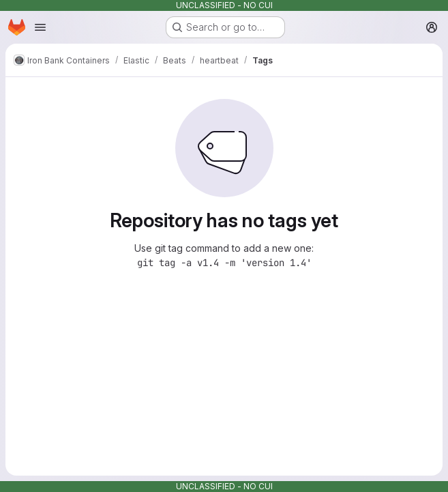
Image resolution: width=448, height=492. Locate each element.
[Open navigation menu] (40, 27)
